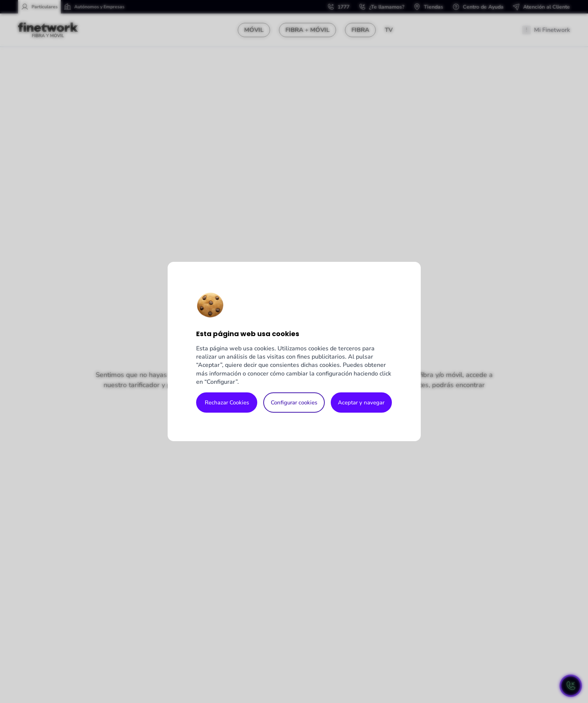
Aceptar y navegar (361, 403)
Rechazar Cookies (227, 403)
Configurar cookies (294, 403)
